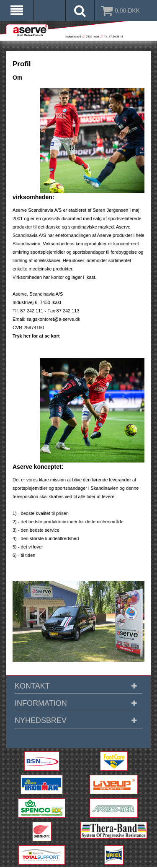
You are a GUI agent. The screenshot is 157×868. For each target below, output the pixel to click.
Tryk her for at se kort (36, 336)
